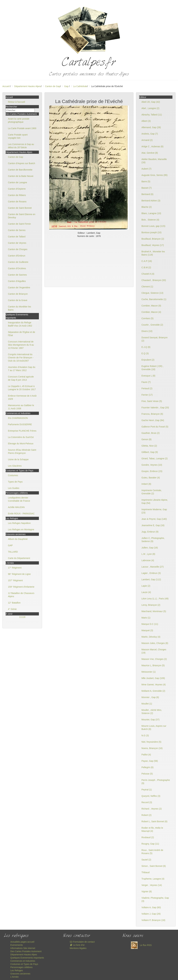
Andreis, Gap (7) (150, 134)
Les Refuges (17, 970)
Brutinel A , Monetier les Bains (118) (153, 253)
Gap (67, 86)
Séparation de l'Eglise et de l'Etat (22, 334)
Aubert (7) (146, 169)
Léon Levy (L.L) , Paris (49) (155, 599)
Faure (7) (146, 382)
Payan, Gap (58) (150, 761)
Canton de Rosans (17, 202)
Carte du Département (19, 558)
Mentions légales (78, 948)
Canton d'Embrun (17, 256)
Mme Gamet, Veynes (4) (154, 685)
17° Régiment (15, 568)
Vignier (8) (147, 891)
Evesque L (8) (148, 376)
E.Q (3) (145, 353)
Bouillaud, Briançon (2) (153, 239)
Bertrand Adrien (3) (151, 201)
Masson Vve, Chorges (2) (154, 659)
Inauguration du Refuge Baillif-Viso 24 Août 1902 (20, 324)
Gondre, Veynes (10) (152, 465)
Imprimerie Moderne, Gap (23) (154, 511)
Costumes (13, 475)
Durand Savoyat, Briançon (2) (154, 339)
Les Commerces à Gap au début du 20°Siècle (21, 146)
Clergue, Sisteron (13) (152, 293)
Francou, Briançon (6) (152, 414)
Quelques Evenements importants (27, 958)
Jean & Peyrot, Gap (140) (154, 519)
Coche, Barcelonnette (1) (154, 299)
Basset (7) (147, 188)
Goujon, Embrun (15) (152, 471)
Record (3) (147, 802)
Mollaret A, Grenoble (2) (153, 691)
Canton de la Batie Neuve (21, 176)
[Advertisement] (89, 262)
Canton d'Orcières (17, 268)
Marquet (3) (147, 630)
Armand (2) (147, 140)
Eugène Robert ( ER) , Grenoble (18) (153, 368)
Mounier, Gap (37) (151, 720)
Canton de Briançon (18, 294)
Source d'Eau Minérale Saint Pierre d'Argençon (22, 451)
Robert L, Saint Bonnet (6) (154, 821)
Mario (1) (146, 618)
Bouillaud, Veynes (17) (153, 245)
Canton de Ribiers (17, 195)
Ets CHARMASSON (18, 418)
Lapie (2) (146, 586)
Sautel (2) (146, 860)
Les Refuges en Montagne (21, 529)
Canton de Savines (17, 275)
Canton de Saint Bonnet (20, 208)
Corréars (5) (147, 318)
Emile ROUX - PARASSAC (21, 514)
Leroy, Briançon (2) (151, 605)
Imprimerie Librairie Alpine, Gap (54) (155, 501)
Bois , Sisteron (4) (150, 220)
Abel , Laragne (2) (150, 108)
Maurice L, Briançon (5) (153, 665)
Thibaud (146, 872)
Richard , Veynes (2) (152, 809)
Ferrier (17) (147, 395)
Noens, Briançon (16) (152, 748)
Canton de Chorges (18, 249)
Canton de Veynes (17, 243)
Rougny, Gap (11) (150, 844)
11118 (22, 617)
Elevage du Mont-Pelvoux (21, 444)
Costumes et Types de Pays (24, 964)
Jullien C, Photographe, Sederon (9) (153, 540)
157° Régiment (15, 580)
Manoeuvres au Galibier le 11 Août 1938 (21, 407)
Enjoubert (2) (148, 360)
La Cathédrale (80, 86)
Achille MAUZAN (16, 507)
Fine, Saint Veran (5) (152, 401)
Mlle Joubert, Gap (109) (153, 678)
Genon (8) (147, 439)
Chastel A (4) (148, 274)
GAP (10, 545)
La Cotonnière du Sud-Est (21, 437)
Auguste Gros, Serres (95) (154, 175)
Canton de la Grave (18, 300)
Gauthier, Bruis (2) (151, 433)
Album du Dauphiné (18, 539)
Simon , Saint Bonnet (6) (154, 866)
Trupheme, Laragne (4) (153, 879)
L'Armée (15, 977)
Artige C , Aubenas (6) (153, 146)
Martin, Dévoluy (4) (151, 637)
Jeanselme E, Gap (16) (153, 525)
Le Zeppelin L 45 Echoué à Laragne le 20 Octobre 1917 (22, 388)
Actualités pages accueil (22, 942)
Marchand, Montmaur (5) (154, 611)
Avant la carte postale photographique (19, 120)
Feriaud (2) (147, 388)
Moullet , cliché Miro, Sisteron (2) (152, 712)
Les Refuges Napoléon (19, 523)
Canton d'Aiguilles (17, 281)
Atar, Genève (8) (150, 153)
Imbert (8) (146, 484)
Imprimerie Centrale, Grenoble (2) (152, 492)
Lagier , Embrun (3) (151, 573)
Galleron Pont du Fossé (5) (155, 427)
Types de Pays (15, 482)
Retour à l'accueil (16, 102)
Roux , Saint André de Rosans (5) (152, 852)
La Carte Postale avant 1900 (22, 128)
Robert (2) (147, 815)
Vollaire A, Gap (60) (151, 907)
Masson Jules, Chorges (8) (155, 643)
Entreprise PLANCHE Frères (22, 431)
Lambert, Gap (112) (151, 579)
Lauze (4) (146, 592)
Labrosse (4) (148, 560)
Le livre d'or (77, 945)
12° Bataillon (14, 603)
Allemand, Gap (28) (151, 127)
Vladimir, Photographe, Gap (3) (155, 899)
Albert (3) (146, 121)
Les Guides (14, 488)
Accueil (6, 86)
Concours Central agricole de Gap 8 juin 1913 (21, 378)
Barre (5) (146, 181)
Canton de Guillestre (18, 262)
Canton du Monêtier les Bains (20, 308)
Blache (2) (147, 207)
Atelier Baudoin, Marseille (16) (154, 161)
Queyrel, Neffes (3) (151, 796)
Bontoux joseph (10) (151, 232)
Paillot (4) (146, 755)
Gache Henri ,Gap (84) (153, 420)
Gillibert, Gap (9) (150, 452)
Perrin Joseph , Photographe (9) (156, 782)
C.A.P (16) (147, 261)
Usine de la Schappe (18, 459)
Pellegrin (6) (147, 767)
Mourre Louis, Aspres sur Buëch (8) (154, 728)
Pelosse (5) (147, 774)
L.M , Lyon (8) (148, 554)
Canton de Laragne (18, 182)
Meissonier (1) (149, 672)
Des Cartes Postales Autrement (26, 951)
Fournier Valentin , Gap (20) (155, 408)
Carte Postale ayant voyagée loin (18, 136)
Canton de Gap (53, 86)
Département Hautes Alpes (28, 86)
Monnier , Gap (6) (150, 697)
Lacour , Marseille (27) (153, 567)
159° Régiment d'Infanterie (21, 587)
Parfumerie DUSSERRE (20, 424)
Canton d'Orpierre (17, 189)
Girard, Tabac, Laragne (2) (155, 458)
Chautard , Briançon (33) (154, 280)
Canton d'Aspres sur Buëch (22, 163)
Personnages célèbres (21, 967)
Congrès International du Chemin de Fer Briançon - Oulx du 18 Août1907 (21, 358)
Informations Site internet (23, 948)
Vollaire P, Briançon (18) (153, 920)
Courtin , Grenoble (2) (152, 325)
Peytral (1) (147, 790)
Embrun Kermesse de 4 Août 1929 (22, 397)
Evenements (17, 945)
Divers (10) (147, 331)
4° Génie (12, 609)
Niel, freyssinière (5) (151, 742)
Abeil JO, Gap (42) (151, 102)
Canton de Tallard (17, 237)
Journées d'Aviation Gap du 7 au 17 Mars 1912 (22, 369)
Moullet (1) (147, 704)
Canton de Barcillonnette (20, 170)
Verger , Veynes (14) (152, 885)
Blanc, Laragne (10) (151, 213)
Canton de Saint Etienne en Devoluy (22, 216)
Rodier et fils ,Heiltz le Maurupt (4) (152, 829)
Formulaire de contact (82, 942)
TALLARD (13, 552)
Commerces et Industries (23, 961)
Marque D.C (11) (150, 624)
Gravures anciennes (20, 974)
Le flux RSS (140, 945)
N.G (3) (145, 735)
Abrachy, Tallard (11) (152, 115)
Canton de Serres (17, 230)
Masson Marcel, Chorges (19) (154, 651)
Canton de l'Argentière (19, 288)
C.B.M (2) (146, 267)
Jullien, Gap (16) (150, 548)
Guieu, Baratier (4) (151, 478)
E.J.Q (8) (146, 347)
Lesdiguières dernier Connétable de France (19, 499)
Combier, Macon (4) (151, 312)
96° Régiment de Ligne (19, 574)
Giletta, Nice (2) (149, 446)
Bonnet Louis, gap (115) (153, 226)
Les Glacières (15, 466)
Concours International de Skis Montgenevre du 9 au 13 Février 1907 (21, 345)
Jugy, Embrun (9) (150, 532)
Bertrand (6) (147, 194)
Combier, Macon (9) (151, 306)
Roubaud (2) (148, 837)
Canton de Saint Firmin (19, 224)
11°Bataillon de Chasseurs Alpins (21, 595)
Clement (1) (147, 287)
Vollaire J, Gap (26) (151, 914)
